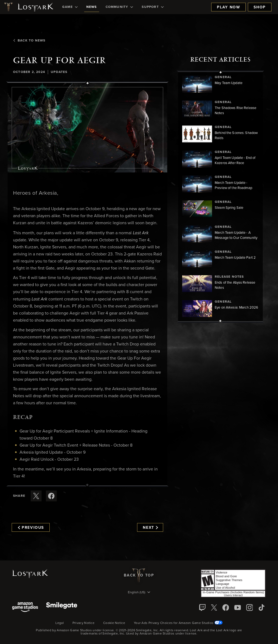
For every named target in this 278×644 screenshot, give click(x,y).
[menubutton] (139, 593)
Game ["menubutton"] (70, 7)
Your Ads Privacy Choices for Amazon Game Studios (178, 623)
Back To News (29, 41)
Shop (260, 7)
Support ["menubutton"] (153, 7)
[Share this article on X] (36, 496)
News (92, 7)
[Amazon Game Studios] (25, 608)
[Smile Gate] (62, 608)
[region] (220, 197)
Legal (60, 623)
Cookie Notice (114, 623)
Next (150, 528)
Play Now (228, 7)
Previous (31, 528)
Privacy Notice (83, 623)
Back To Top (139, 575)
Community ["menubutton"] (119, 7)
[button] (87, 128)
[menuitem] (70, 7)
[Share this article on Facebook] (51, 496)
